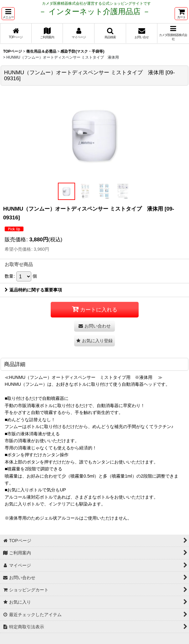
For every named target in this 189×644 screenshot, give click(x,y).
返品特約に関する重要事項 (33, 290)
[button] (8, 14)
